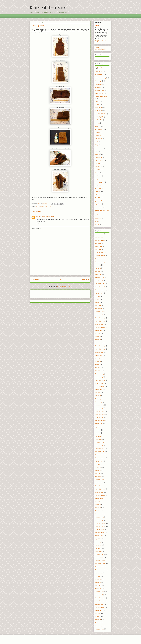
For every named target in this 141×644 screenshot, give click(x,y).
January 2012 (99, 446)
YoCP (97, 142)
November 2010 (100, 489)
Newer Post (35, 280)
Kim (98, 25)
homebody (98, 72)
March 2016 (99, 309)
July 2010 (98, 501)
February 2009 (100, 554)
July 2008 (98, 576)
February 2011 (99, 480)
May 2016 (98, 302)
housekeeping (99, 160)
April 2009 (98, 548)
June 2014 (98, 361)
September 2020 (100, 240)
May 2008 (98, 582)
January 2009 (99, 557)
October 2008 (99, 567)
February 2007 (99, 629)
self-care (98, 176)
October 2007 (99, 604)
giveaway (98, 135)
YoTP (97, 221)
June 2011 (98, 467)
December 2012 (100, 411)
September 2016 (100, 290)
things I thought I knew (102, 210)
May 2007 (98, 620)
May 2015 (98, 340)
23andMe (98, 204)
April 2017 (98, 271)
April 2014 (98, 368)
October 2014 (99, 352)
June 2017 (98, 265)
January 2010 (99, 520)
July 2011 (98, 464)
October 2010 (99, 492)
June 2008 (98, 579)
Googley (98, 104)
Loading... (98, 58)
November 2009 (100, 526)
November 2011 (100, 452)
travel (97, 224)
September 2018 (100, 256)
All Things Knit (40, 207)
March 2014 (99, 371)
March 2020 (99, 246)
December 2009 (100, 523)
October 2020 (99, 237)
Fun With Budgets (100, 114)
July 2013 (98, 393)
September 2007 (100, 607)
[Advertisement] (43, 293)
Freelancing (51, 16)
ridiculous (98, 167)
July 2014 (98, 358)
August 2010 (99, 498)
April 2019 (98, 249)
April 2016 (98, 306)
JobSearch (98, 120)
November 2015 (100, 321)
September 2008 (100, 570)
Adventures (99, 107)
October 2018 (99, 253)
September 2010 (100, 495)
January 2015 (99, 343)
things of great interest (102, 67)
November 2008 (100, 564)
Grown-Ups (99, 81)
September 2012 (100, 421)
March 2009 (99, 551)
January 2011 (99, 483)
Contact (60, 16)
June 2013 (98, 396)
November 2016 (100, 287)
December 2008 (100, 561)
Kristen (38, 217)
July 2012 (98, 427)
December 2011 (100, 449)
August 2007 (99, 610)
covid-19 (98, 191)
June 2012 (98, 430)
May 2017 (98, 268)
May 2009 (98, 545)
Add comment (37, 228)
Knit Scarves (99, 207)
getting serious (100, 215)
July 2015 (98, 333)
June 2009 (98, 542)
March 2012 (99, 439)
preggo (97, 132)
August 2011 (99, 461)
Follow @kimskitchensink (101, 48)
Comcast (98, 195)
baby (97, 145)
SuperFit (98, 170)
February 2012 (99, 442)
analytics (98, 198)
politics (97, 101)
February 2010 (99, 517)
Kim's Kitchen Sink (48, 8)
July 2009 (98, 539)
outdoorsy (98, 218)
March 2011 (99, 477)
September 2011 (100, 458)
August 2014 (99, 355)
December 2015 (100, 318)
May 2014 (98, 365)
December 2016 (100, 284)
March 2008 (99, 589)
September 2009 (100, 533)
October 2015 (99, 324)
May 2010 (98, 508)
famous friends (100, 93)
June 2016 (98, 299)
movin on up (99, 148)
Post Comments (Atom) (64, 287)
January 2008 (99, 595)
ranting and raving (101, 78)
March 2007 (99, 626)
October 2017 (99, 259)
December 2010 (100, 486)
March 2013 (99, 402)
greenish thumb (100, 90)
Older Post (85, 280)
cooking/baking (100, 75)
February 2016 (99, 312)
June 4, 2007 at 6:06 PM (48, 217)
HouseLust (98, 84)
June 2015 (98, 337)
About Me (42, 16)
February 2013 (99, 405)
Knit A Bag (48, 207)
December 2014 (100, 346)
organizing (98, 87)
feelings (98, 173)
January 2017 (99, 281)
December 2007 (100, 598)
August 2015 (99, 330)
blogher (97, 154)
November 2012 (100, 414)
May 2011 (98, 470)
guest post (98, 201)
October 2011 (99, 455)
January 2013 (99, 408)
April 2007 (98, 623)
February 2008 (100, 592)
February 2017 (99, 278)
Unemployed (99, 117)
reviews (98, 123)
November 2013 (100, 380)
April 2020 (98, 243)
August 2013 (99, 389)
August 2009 (99, 536)
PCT (96, 151)
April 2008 (98, 585)
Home (34, 16)
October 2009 (99, 529)
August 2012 (99, 424)
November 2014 (100, 349)
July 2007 (98, 614)
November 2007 (100, 601)
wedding (98, 126)
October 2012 (99, 417)
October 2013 (99, 383)
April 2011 (98, 474)
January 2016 (99, 315)
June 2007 (98, 617)
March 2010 (99, 514)
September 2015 (100, 327)
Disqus (97, 179)
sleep (97, 185)
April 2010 (98, 511)
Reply (38, 224)
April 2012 (98, 436)
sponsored (98, 157)
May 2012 (98, 433)
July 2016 (98, 296)
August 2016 (99, 293)
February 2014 (99, 374)
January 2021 (99, 234)
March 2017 (99, 274)
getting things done (101, 97)
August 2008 (99, 573)
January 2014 (99, 377)
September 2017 (100, 262)
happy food (99, 111)
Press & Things (70, 16)
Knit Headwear (99, 182)
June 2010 (98, 505)
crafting (97, 163)
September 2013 (100, 386)
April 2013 (98, 399)
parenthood (99, 139)
